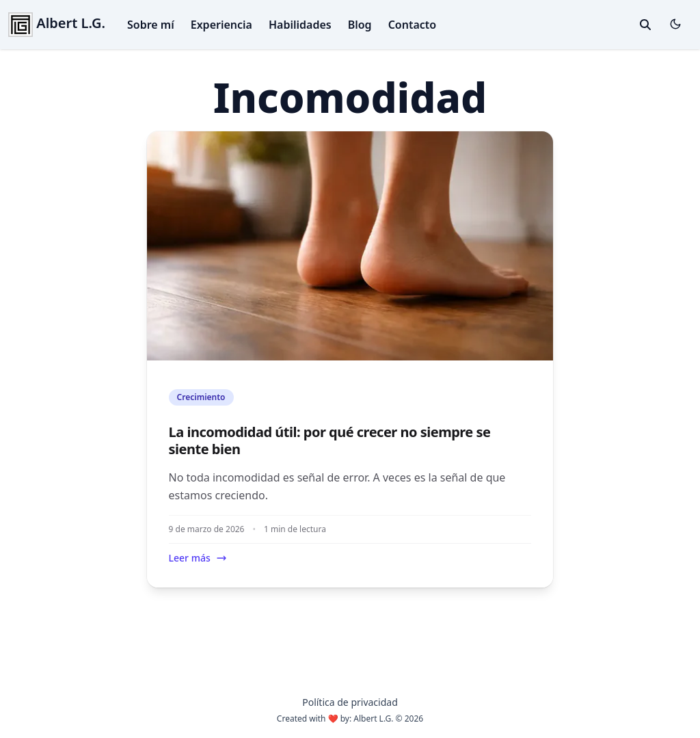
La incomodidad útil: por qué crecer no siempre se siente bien (330, 440)
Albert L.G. (57, 23)
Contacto (413, 25)
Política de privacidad (350, 702)
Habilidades (300, 25)
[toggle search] (645, 25)
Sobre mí (151, 25)
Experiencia (221, 25)
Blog (360, 25)
